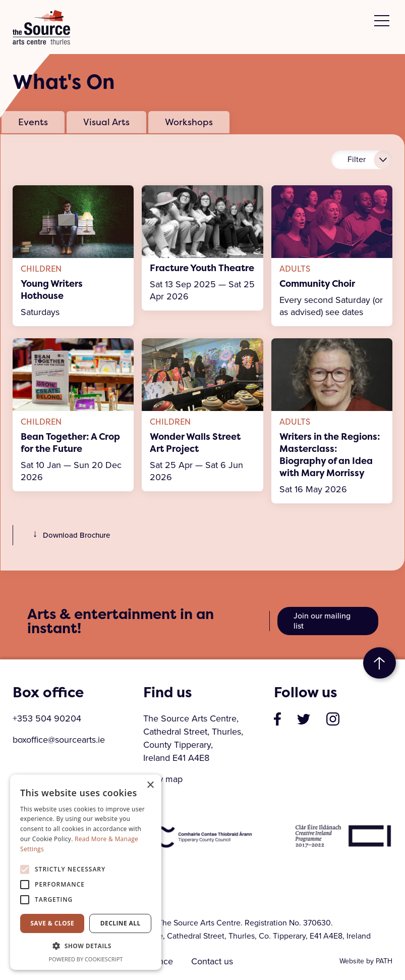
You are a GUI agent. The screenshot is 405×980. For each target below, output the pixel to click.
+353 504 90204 (47, 718)
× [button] (150, 785)
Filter (357, 159)
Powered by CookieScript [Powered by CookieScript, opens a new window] (86, 959)
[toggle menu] (382, 21)
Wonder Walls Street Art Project (195, 443)
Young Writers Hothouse (52, 290)
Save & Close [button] (52, 923)
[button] (86, 946)
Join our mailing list (322, 621)
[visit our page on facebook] (277, 718)
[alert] (86, 872)
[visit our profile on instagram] (333, 718)
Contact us (213, 961)
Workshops (189, 122)
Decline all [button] (121, 923)
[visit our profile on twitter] (304, 718)
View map (163, 779)
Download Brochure (69, 535)
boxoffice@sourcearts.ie (59, 740)
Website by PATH (366, 961)
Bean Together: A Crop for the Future (70, 443)
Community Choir (317, 284)
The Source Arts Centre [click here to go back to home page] (41, 27)
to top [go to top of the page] (380, 663)
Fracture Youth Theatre (202, 268)
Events (33, 122)
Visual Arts (106, 122)
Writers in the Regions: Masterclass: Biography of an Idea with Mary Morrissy (330, 455)
